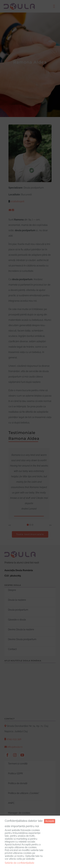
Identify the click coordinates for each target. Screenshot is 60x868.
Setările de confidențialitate (19, 863)
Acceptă (50, 821)
